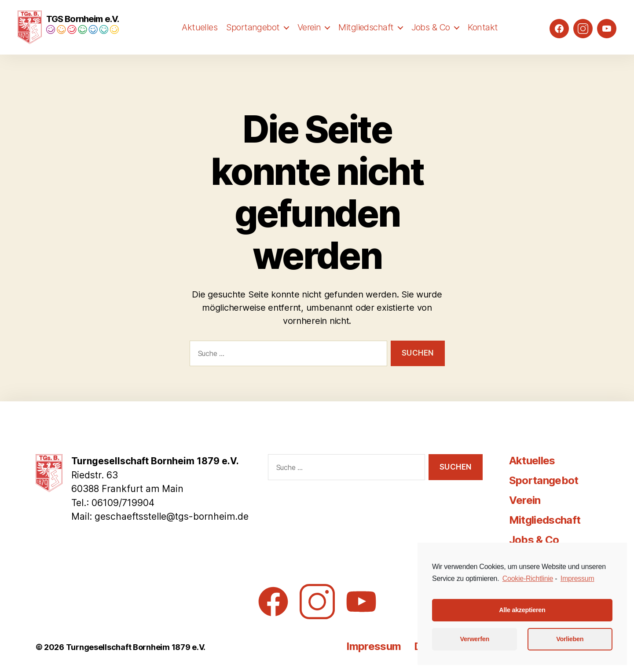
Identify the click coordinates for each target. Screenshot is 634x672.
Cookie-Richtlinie (528, 578)
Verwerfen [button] (475, 639)
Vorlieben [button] (570, 639)
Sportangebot (253, 38)
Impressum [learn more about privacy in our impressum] (577, 578)
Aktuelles (200, 38)
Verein (309, 38)
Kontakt (483, 38)
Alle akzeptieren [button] (522, 610)
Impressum (374, 646)
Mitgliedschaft (366, 38)
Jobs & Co (431, 38)
